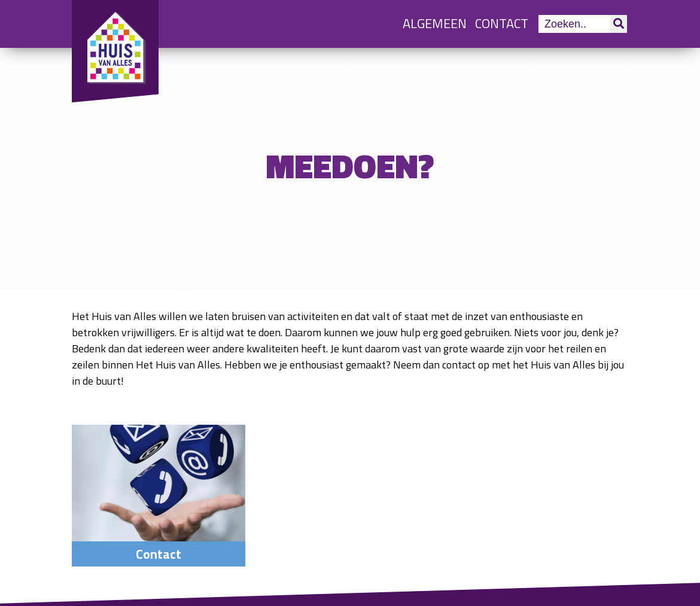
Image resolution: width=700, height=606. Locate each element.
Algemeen (435, 23)
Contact (502, 23)
